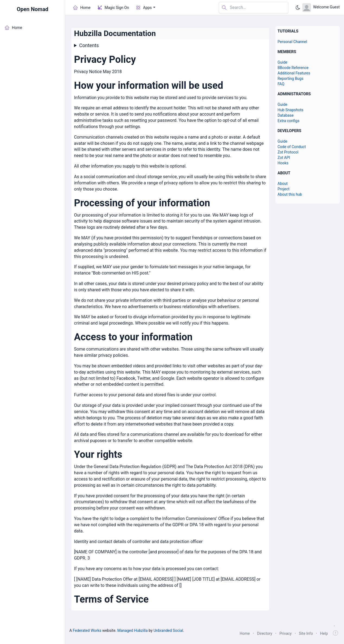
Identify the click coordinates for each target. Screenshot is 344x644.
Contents (89, 45)
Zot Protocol (288, 152)
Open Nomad (33, 9)
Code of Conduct (292, 147)
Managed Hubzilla (133, 630)
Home (245, 633)
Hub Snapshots (290, 110)
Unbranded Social (168, 630)
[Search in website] (254, 8)
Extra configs (289, 121)
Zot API (284, 158)
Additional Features (294, 73)
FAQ (281, 84)
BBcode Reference (293, 68)
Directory (265, 633)
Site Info (306, 633)
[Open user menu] (321, 8)
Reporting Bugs (291, 79)
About (283, 184)
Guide (282, 62)
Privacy (286, 633)
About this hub (290, 194)
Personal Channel (292, 42)
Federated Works (87, 630)
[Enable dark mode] (298, 8)
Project (284, 189)
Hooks (283, 163)
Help (324, 633)
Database (286, 115)
